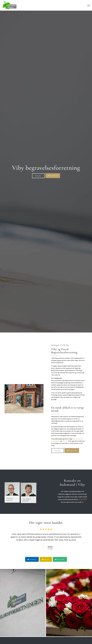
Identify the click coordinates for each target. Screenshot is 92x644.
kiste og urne (77, 439)
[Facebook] (32, 559)
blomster (65, 441)
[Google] (46, 559)
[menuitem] (88, 5)
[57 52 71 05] (53, 176)
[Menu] (88, 5)
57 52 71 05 (82, 499)
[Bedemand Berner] (10, 5)
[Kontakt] (38, 176)
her (82, 502)
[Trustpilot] (60, 559)
